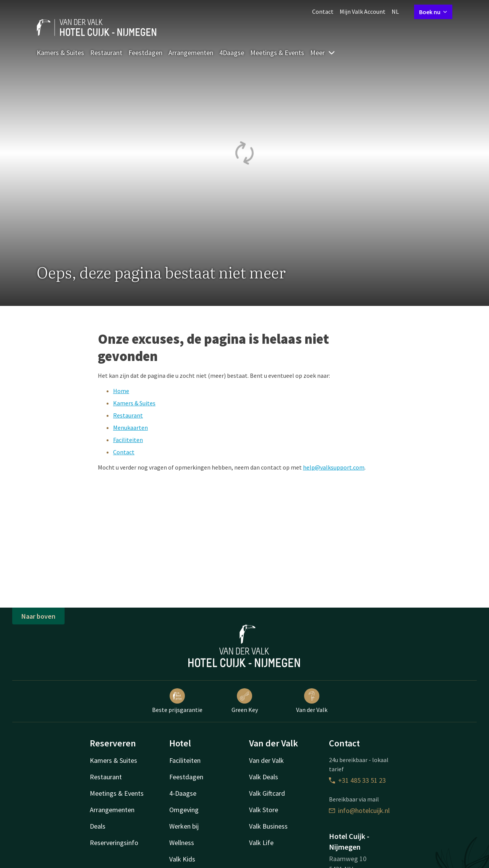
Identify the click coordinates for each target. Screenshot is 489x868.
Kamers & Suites (60, 53)
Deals (98, 826)
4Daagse (232, 53)
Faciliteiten (128, 440)
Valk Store (264, 810)
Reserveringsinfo (114, 843)
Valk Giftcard (267, 793)
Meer (323, 53)
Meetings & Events (277, 53)
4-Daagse (183, 793)
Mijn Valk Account (363, 11)
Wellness (182, 843)
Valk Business (268, 826)
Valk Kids (182, 859)
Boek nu (433, 12)
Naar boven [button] (38, 616)
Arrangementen (191, 53)
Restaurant (106, 53)
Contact (323, 11)
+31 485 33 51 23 (357, 780)
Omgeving (184, 810)
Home (121, 391)
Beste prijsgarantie (177, 701)
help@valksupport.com (334, 467)
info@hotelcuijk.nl (359, 810)
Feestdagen (145, 53)
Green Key (245, 701)
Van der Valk (312, 701)
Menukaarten (130, 427)
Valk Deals (264, 777)
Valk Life (261, 843)
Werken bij (184, 826)
